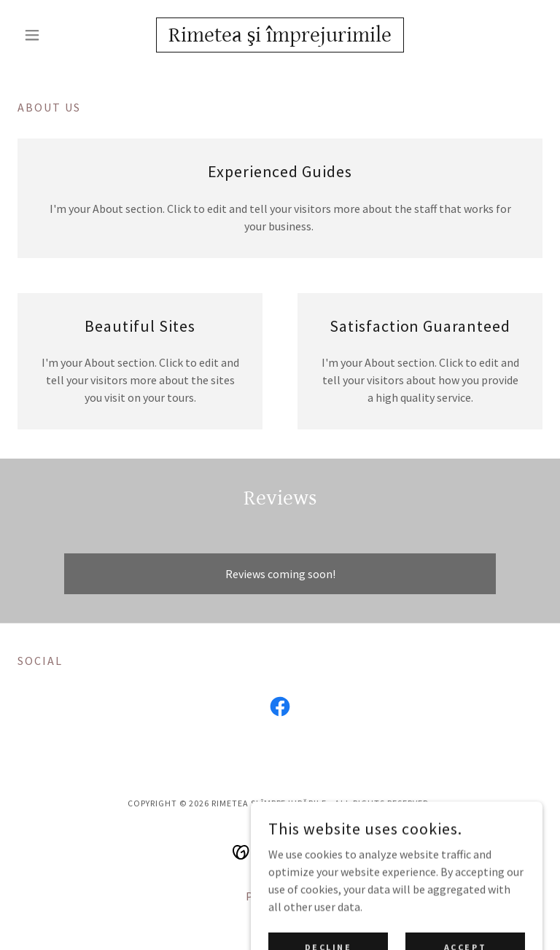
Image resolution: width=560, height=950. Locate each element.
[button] (57, 35)
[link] (280, 37)
